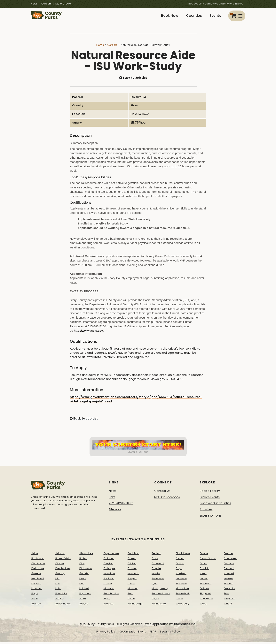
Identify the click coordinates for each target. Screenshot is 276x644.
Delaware (38, 570)
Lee (58, 585)
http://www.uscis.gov (88, 333)
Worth (204, 605)
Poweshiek (183, 595)
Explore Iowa (63, 4)
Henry (203, 575)
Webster (109, 605)
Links (112, 499)
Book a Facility (210, 493)
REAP (153, 633)
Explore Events (210, 499)
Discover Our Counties (215, 505)
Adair (35, 555)
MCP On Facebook (167, 499)
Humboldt (38, 580)
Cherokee (230, 560)
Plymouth (85, 595)
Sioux (83, 600)
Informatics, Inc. (185, 626)
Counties (192, 17)
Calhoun (109, 560)
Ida (57, 580)
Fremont (229, 570)
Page (35, 595)
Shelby (60, 600)
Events (215, 17)
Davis (203, 565)
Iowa (83, 580)
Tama (131, 600)
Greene (36, 575)
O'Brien (204, 590)
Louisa (108, 585)
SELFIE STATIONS (211, 517)
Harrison (181, 575)
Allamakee (86, 555)
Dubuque (110, 570)
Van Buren (206, 600)
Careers (46, 4)
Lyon (154, 585)
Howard (229, 575)
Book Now (167, 17)
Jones (204, 580)
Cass (155, 560)
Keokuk (228, 580)
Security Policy (170, 633)
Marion (228, 585)
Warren (36, 605)
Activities (206, 511)
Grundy (60, 575)
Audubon (133, 555)
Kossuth (36, 585)
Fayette (156, 570)
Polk (130, 595)
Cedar (180, 560)
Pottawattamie (161, 595)
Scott (35, 600)
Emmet (132, 570)
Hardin (156, 575)
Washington (63, 605)
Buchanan (38, 560)
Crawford (158, 565)
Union (179, 600)
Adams (60, 555)
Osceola (229, 590)
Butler (83, 560)
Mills (58, 590)
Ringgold (205, 595)
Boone (204, 555)
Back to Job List (133, 80)
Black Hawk (183, 555)
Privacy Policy (106, 633)
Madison (181, 585)
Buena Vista (63, 560)
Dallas (180, 565)
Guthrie (84, 575)
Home (100, 47)
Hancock (133, 575)
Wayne (84, 605)
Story (107, 600)
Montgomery (160, 590)
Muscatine (182, 590)
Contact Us (162, 493)
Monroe (133, 590)
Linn (82, 585)
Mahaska (206, 585)
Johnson (181, 580)
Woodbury (182, 605)
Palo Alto (61, 595)
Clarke (60, 565)
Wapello (229, 600)
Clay (82, 565)
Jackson (109, 580)
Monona (109, 590)
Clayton (108, 565)
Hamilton (109, 575)
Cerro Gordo (208, 560)
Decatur (229, 565)
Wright (228, 605)
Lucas (131, 585)
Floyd (179, 570)
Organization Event (132, 633)
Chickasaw (38, 565)
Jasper (132, 580)
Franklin (205, 570)
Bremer (229, 555)
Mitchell (84, 590)
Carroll (132, 560)
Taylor (155, 600)
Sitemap (115, 511)
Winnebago (135, 605)
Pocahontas (111, 595)
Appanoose (111, 555)
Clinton (132, 565)
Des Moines (63, 570)
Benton (156, 555)
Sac (226, 595)
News (34, 4)
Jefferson (158, 580)
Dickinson (86, 570)
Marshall (37, 590)
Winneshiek (159, 605)
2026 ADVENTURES (121, 505)
